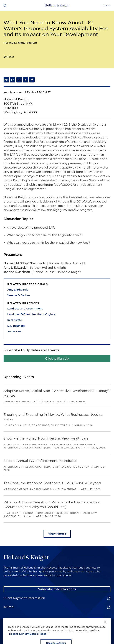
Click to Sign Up (57, 359)
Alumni (9, 607)
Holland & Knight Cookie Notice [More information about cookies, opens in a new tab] (28, 640)
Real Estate (15, 320)
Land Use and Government (25, 309)
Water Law (14, 331)
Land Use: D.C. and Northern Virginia (31, 314)
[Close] (105, 628)
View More (56, 534)
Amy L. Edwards (18, 290)
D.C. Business (16, 326)
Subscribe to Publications (57, 589)
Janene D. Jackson (19, 295)
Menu (107, 5)
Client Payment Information (24, 598)
